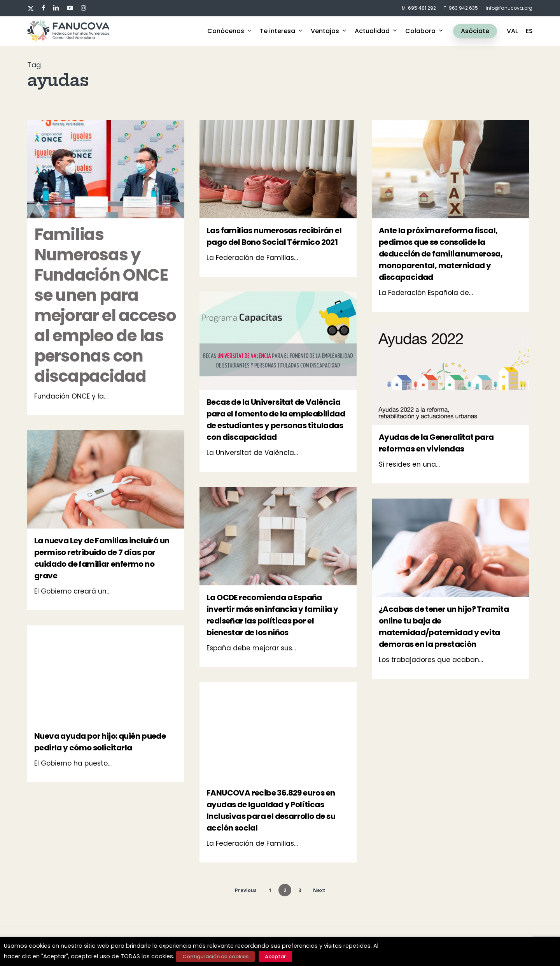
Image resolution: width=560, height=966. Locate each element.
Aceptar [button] (275, 956)
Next (319, 890)
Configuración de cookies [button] (215, 956)
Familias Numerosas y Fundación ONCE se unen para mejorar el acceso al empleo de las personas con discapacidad (105, 305)
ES (529, 31)
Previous (246, 890)
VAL (512, 31)
